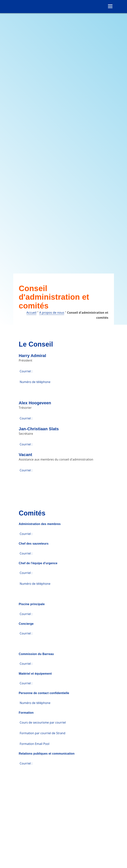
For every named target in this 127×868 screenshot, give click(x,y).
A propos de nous (52, 313)
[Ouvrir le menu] (110, 6)
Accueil (31, 313)
